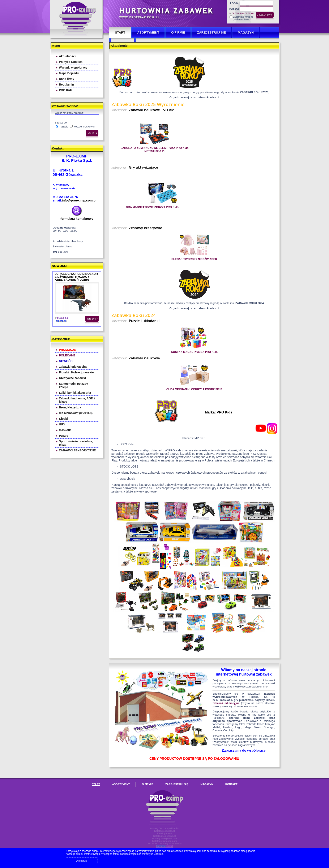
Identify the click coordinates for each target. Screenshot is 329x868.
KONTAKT (231, 784)
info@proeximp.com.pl (79, 200)
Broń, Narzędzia (70, 407)
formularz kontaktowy (77, 219)
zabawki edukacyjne (226, 703)
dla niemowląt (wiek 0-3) (76, 413)
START (120, 32)
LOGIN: (235, 3)
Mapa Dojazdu (69, 73)
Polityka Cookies (71, 62)
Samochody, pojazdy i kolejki (74, 385)
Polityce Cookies (154, 854)
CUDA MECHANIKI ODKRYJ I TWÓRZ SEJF (194, 389)
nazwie (62, 127)
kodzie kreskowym (83, 127)
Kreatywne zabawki (72, 378)
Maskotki (65, 430)
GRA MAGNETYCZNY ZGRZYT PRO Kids (152, 207)
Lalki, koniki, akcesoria (75, 393)
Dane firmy (67, 79)
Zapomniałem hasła (243, 13)
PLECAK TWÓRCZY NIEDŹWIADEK (194, 259)
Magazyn (246, 32)
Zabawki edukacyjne (73, 367)
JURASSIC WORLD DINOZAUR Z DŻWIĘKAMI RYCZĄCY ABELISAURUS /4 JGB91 (76, 277)
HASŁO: (234, 9)
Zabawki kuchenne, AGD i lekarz (77, 400)
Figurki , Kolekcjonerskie (76, 372)
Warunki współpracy (73, 68)
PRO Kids (66, 90)
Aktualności (67, 56)
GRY (62, 424)
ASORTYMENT (148, 32)
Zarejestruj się (212, 32)
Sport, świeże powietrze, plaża (76, 443)
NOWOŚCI (59, 266)
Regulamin (67, 84)
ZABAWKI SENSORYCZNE (77, 450)
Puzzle (64, 436)
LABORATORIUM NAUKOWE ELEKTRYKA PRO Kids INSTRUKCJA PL (155, 149)
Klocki (63, 419)
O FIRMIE (178, 32)
